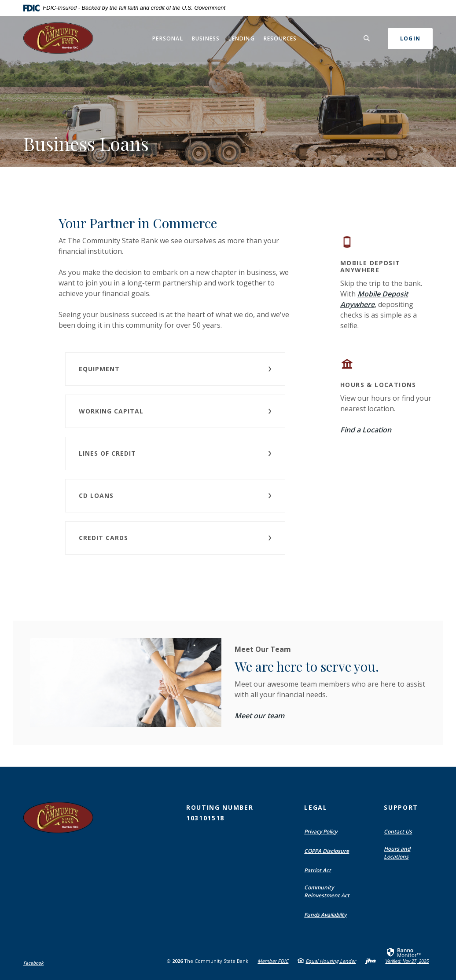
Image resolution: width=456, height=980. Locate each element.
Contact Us (398, 832)
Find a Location (366, 430)
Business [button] (206, 38)
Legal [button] (316, 807)
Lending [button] (241, 38)
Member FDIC (273, 961)
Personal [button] (168, 38)
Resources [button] (280, 38)
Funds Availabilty (325, 915)
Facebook (33, 963)
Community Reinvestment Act (327, 891)
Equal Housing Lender (331, 961)
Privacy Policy (321, 832)
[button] (175, 369)
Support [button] (401, 807)
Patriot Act (318, 870)
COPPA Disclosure (327, 851)
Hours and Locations (397, 853)
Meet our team (259, 716)
